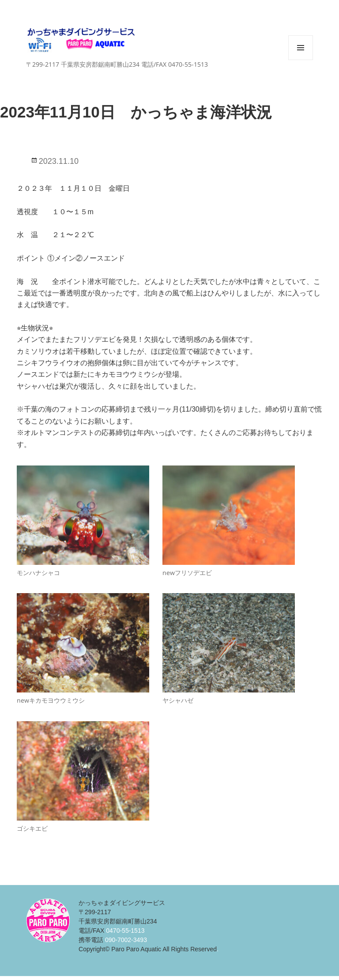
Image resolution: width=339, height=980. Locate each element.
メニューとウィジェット (301, 60)
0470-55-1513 (125, 931)
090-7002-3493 (126, 940)
